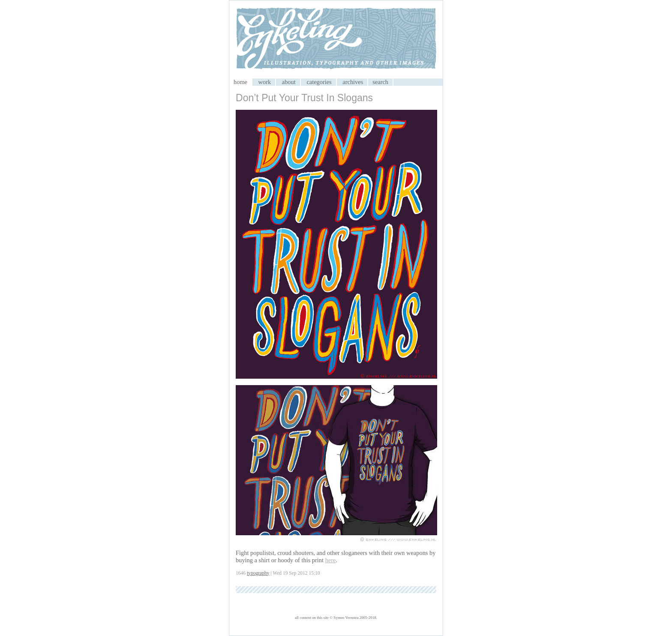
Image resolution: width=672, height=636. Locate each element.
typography (258, 573)
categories (319, 82)
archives (353, 82)
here (331, 560)
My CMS (336, 39)
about (289, 82)
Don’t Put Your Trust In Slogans (304, 98)
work (265, 82)
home (240, 82)
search (380, 82)
